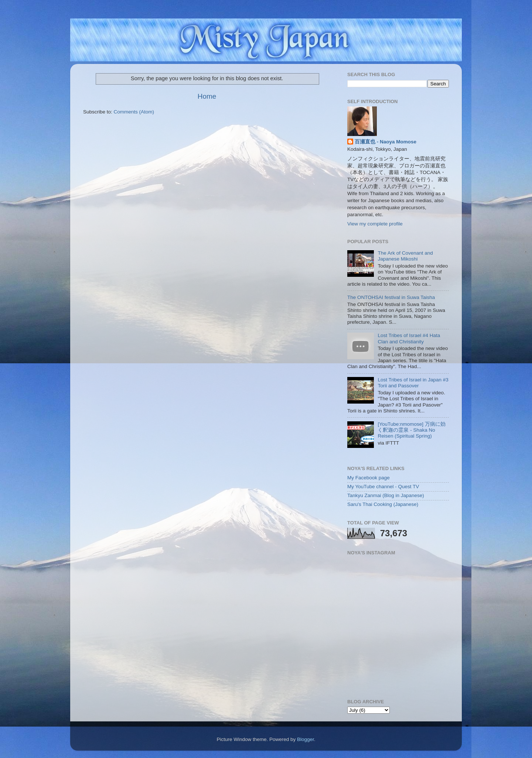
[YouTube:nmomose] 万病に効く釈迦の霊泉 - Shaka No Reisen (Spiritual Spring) (411, 430)
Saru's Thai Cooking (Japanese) (383, 504)
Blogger (306, 739)
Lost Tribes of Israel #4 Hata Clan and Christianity (409, 338)
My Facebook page (369, 478)
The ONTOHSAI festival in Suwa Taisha (391, 297)
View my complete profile (375, 224)
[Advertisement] (207, 138)
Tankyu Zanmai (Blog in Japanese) (386, 495)
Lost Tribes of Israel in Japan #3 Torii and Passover (413, 383)
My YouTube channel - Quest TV (383, 487)
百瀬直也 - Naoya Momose (386, 142)
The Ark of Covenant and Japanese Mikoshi (405, 256)
